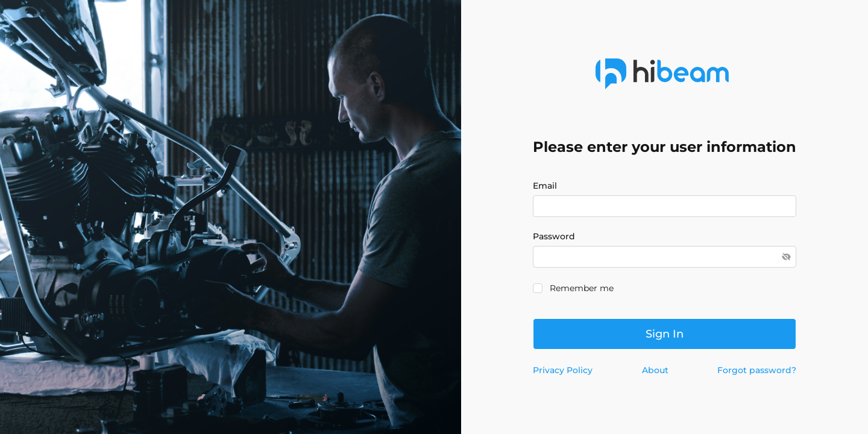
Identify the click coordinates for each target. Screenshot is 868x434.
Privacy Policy (563, 370)
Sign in (665, 334)
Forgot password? (757, 370)
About (655, 370)
